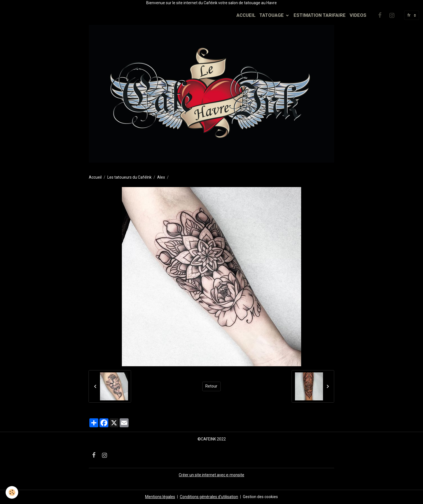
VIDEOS (358, 15)
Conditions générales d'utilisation (209, 497)
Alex (161, 177)
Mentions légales (160, 497)
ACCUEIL (246, 15)
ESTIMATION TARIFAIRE (320, 15)
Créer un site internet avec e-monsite (211, 475)
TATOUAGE (272, 15)
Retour (211, 386)
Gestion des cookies (260, 497)
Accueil (95, 177)
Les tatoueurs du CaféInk (129, 177)
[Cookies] (12, 492)
